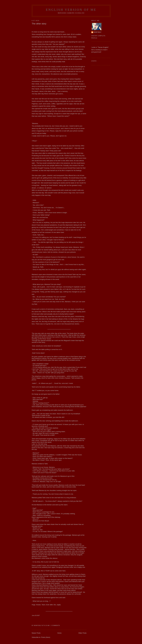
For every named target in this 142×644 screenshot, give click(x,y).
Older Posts (82, 633)
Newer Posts (36, 633)
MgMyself (98, 32)
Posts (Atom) (46, 637)
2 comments (55, 625)
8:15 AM (47, 625)
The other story (39, 24)
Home (59, 633)
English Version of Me (71, 10)
